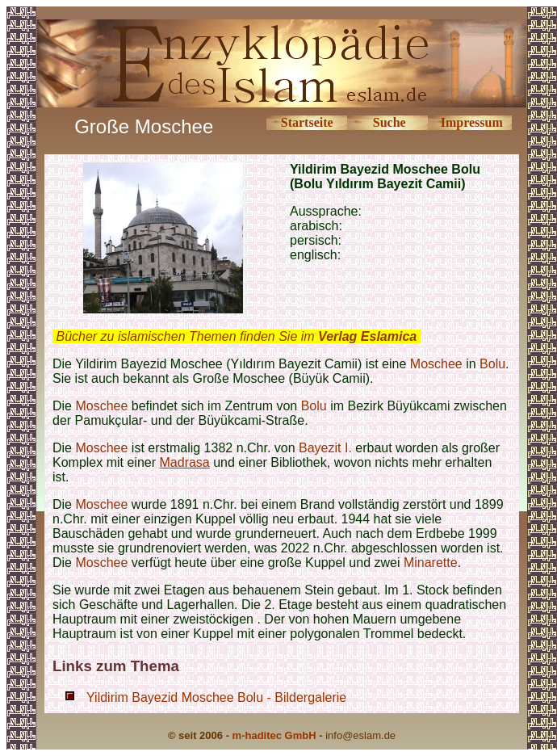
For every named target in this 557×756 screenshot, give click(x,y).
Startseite (307, 122)
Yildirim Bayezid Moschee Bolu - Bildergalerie (216, 697)
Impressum (472, 122)
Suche (389, 122)
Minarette (431, 563)
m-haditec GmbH (274, 735)
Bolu (492, 364)
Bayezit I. (325, 448)
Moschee (436, 364)
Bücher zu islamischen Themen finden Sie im (236, 336)
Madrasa (185, 462)
